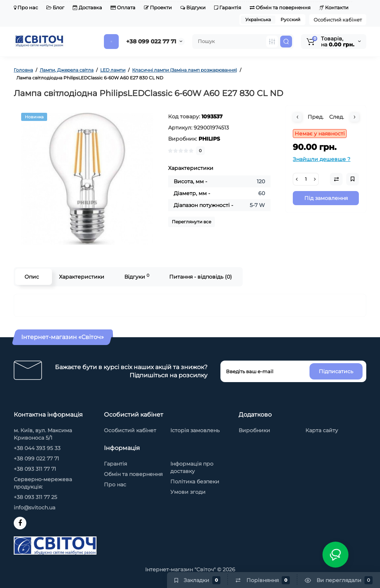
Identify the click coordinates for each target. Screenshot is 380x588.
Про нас (26, 7)
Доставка (87, 7)
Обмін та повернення (280, 7)
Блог (55, 7)
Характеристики (82, 277)
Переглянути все (191, 222)
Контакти (334, 7)
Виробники (254, 430)
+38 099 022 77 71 (151, 41)
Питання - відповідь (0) (201, 277)
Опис (32, 277)
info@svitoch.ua (35, 507)
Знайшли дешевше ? (322, 159)
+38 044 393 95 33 (37, 448)
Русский (290, 19)
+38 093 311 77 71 (35, 469)
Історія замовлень (195, 430)
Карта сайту (322, 430)
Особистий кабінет (338, 20)
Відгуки (193, 7)
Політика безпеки (195, 482)
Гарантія (228, 7)
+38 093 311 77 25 (35, 497)
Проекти (158, 7)
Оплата (123, 7)
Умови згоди (188, 492)
